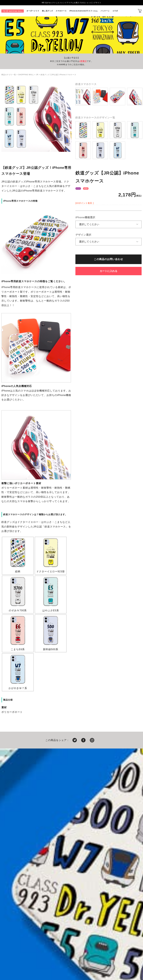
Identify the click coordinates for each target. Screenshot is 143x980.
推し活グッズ (47, 11)
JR (37, 75)
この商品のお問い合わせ (108, 259)
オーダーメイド (33, 11)
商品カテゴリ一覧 (9, 75)
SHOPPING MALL (26, 75)
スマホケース (61, 11)
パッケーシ (105, 11)
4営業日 (83, 61)
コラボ (115, 11)
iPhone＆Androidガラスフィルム (84, 11)
